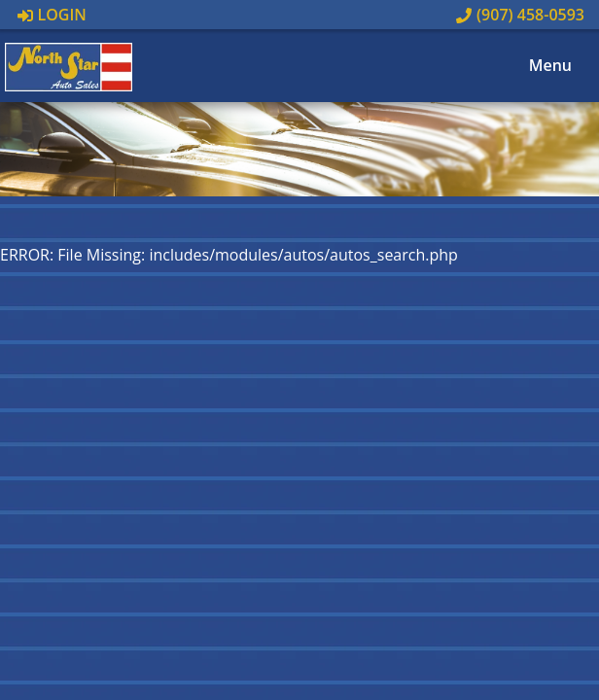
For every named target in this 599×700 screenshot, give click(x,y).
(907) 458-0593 (520, 15)
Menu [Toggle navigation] (540, 66)
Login (52, 15)
